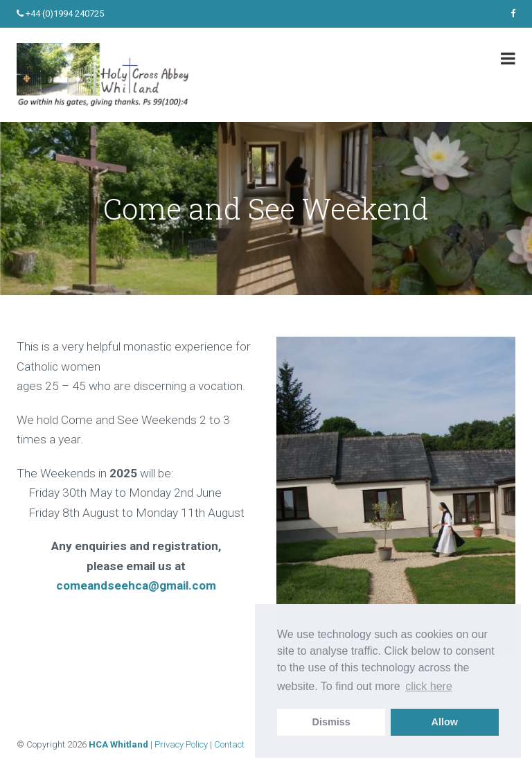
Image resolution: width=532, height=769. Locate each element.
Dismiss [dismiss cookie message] (331, 722)
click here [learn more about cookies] (429, 686)
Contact (229, 744)
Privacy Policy (181, 744)
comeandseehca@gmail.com (136, 585)
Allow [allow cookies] (445, 722)
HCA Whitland (118, 744)
